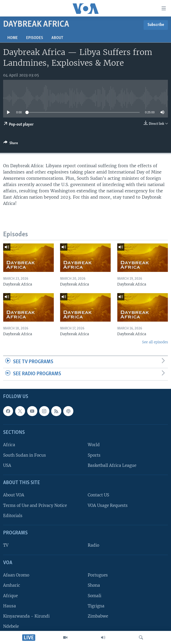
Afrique (10, 596)
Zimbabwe (98, 616)
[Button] (11, 144)
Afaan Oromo (16, 575)
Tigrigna (96, 606)
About (57, 38)
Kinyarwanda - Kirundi (26, 616)
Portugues (98, 575)
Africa (9, 445)
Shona (94, 586)
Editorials (13, 516)
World (94, 445)
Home (13, 38)
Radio (93, 545)
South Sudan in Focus (25, 455)
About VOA (14, 495)
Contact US (98, 495)
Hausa (10, 606)
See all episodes (155, 342)
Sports (94, 455)
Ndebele (11, 626)
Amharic (12, 586)
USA (7, 465)
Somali (95, 596)
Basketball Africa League (112, 465)
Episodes (35, 38)
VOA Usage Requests (108, 505)
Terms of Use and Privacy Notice (35, 505)
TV (6, 545)
